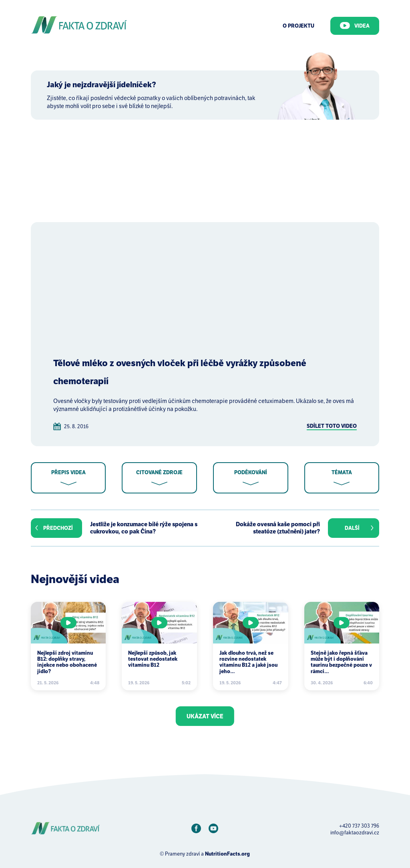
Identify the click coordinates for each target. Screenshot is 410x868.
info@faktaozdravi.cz (355, 833)
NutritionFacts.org (227, 854)
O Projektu (298, 26)
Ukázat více (205, 716)
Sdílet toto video (332, 426)
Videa (355, 26)
